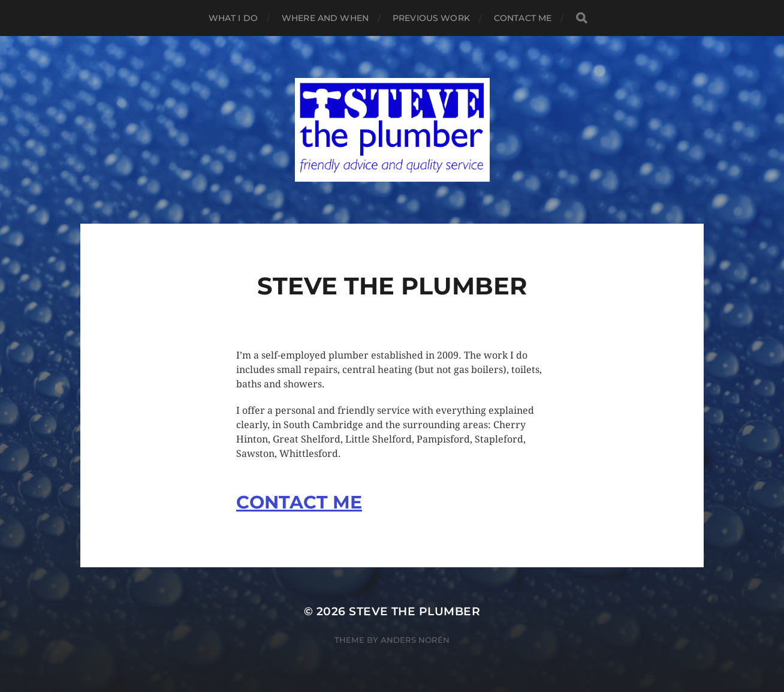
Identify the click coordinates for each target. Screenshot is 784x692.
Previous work (431, 18)
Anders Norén (415, 640)
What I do (233, 18)
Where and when (325, 18)
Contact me (523, 18)
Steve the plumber (414, 611)
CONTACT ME (299, 502)
